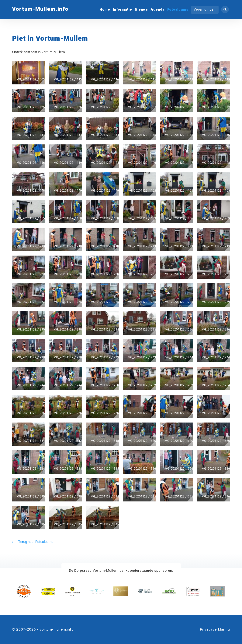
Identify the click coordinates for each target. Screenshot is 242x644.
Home (105, 10)
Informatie (122, 10)
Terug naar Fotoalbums (33, 542)
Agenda (158, 10)
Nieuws (141, 10)
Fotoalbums (178, 10)
